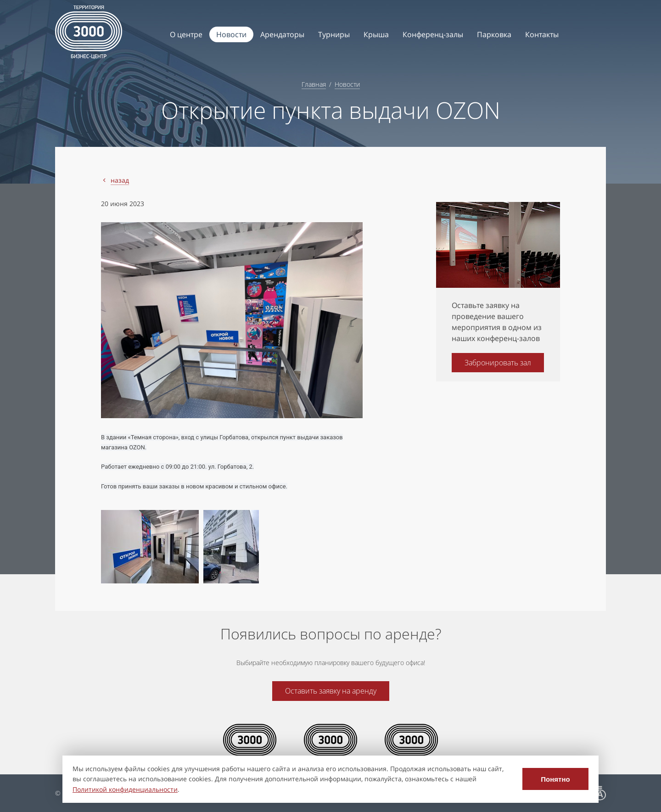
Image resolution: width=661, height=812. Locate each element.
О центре (186, 34)
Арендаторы (282, 34)
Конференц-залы (433, 34)
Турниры (334, 34)
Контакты (542, 34)
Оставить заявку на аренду (331, 691)
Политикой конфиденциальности (125, 789)
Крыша (376, 34)
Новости (231, 34)
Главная (314, 84)
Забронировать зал (498, 363)
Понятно (555, 779)
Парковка (494, 34)
